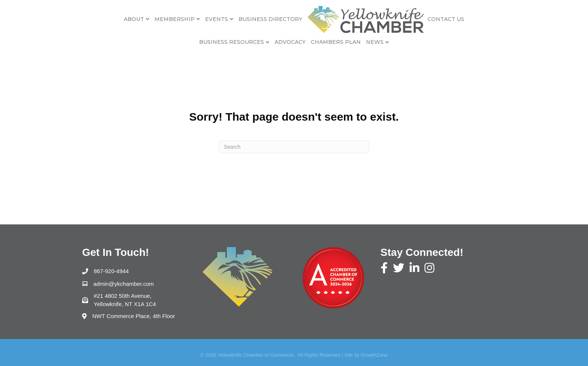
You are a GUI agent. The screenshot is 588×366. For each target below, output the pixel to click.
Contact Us (446, 19)
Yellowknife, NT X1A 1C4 (126, 300)
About (134, 19)
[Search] (294, 147)
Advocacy (290, 42)
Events (217, 19)
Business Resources (232, 42)
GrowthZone (374, 355)
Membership (175, 19)
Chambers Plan (336, 42)
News (375, 42)
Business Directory (270, 19)
